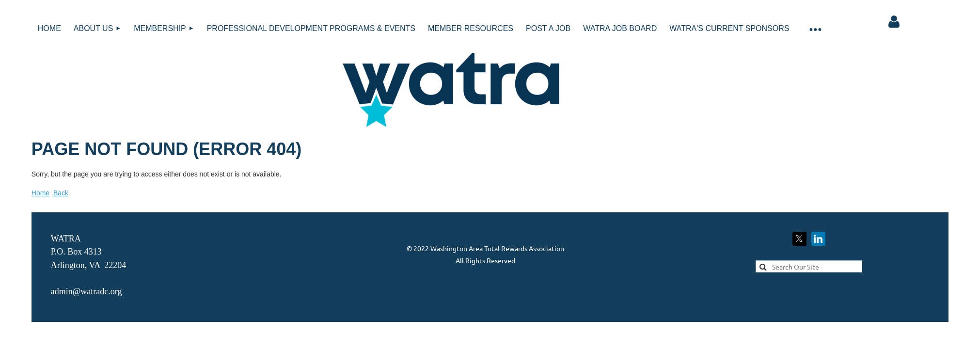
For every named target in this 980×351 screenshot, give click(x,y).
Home (40, 193)
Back (61, 193)
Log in (894, 22)
